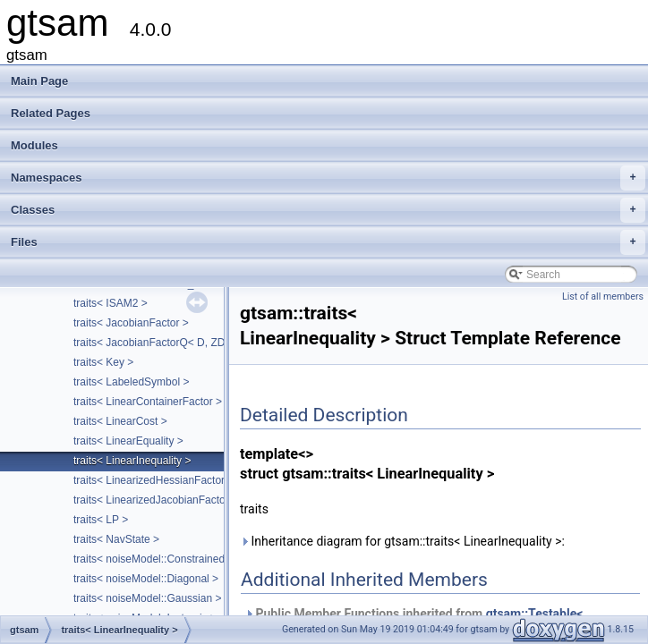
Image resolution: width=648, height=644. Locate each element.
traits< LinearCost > (120, 421)
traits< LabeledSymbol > (131, 382)
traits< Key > (103, 362)
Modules (34, 145)
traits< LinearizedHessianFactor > (153, 480)
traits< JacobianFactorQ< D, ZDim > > (164, 343)
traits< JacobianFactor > (131, 323)
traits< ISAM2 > (111, 303)
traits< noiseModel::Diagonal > (146, 579)
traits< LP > (101, 520)
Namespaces (328, 178)
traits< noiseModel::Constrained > (153, 559)
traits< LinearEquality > (128, 441)
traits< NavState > (116, 539)
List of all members (603, 297)
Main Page (39, 81)
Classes (328, 210)
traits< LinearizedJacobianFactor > (156, 500)
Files (328, 242)
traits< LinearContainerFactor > (148, 402)
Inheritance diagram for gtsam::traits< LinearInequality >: (402, 541)
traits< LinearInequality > (132, 461)
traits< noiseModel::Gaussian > (147, 598)
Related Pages (51, 113)
